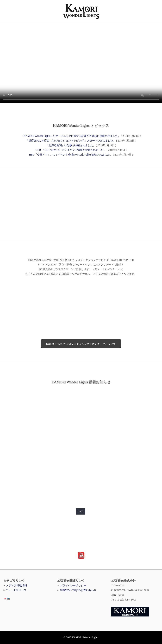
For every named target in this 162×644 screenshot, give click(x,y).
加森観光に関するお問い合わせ (78, 590)
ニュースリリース (16, 590)
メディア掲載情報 (17, 585)
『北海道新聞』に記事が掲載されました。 (71, 145)
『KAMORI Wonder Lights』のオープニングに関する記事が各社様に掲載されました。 (71, 136)
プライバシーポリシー (73, 585)
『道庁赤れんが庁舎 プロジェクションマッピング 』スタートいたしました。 (71, 141)
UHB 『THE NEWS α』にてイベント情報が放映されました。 (71, 150)
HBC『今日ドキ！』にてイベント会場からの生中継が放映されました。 (71, 155)
